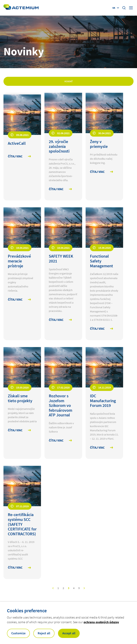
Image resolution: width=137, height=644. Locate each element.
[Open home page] (21, 8)
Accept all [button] (69, 633)
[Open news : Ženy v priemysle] (104, 144)
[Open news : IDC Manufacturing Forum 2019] (104, 401)
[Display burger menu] (131, 8)
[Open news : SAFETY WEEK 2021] (63, 259)
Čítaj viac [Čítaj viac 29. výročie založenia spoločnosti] (56, 189)
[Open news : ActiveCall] (22, 143)
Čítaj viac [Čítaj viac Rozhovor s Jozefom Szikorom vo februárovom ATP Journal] (56, 441)
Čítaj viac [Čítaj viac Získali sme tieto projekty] (15, 430)
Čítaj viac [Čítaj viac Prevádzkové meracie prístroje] (15, 300)
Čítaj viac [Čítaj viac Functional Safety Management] (97, 329)
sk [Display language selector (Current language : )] (114, 8)
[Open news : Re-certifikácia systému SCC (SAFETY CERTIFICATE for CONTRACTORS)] (22, 524)
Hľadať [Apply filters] (69, 81)
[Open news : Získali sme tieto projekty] (22, 398)
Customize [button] (18, 633)
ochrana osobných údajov (101, 622)
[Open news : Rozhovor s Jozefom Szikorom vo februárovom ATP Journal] (63, 405)
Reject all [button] (44, 633)
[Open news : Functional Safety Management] (104, 261)
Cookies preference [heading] (27, 611)
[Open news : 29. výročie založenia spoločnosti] (63, 146)
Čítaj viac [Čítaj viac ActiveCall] (15, 156)
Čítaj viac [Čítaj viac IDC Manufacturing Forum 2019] (97, 448)
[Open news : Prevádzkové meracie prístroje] (22, 261)
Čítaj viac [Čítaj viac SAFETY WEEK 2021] (56, 320)
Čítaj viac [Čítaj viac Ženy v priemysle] (97, 172)
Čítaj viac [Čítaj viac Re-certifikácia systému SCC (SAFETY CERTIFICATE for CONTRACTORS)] (15, 568)
